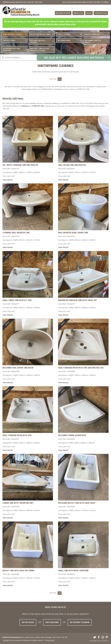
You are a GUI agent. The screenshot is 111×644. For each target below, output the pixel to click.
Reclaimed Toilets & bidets (93, 41)
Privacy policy (50, 640)
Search (3, 58)
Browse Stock (64, 13)
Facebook (99, 637)
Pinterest (107, 637)
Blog (89, 13)
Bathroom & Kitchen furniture (11, 49)
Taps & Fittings (9, 40)
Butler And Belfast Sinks (40, 34)
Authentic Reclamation (21, 11)
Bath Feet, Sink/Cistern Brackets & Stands (40, 49)
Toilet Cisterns (64, 34)
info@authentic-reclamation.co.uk (54, 89)
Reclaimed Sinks (64, 40)
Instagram (103, 637)
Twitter (95, 637)
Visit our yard (52, 622)
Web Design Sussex (95, 640)
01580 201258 (76, 2)
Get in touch (28, 622)
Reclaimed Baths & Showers (38, 41)
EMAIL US (85, 2)
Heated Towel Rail (92, 34)
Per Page (56, 79)
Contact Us (101, 13)
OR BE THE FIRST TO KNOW (99, 2)
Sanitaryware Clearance (13, 34)
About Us (79, 13)
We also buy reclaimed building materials (74, 57)
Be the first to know (80, 622)
